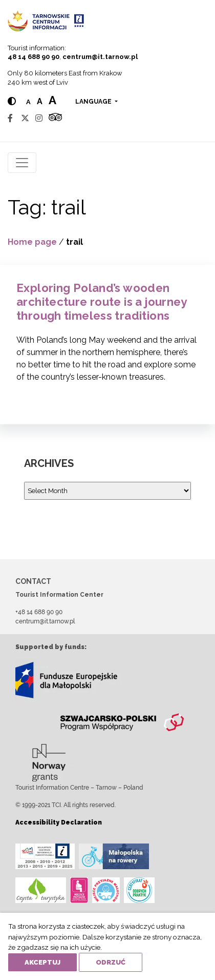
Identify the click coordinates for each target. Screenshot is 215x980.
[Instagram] (39, 118)
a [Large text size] (52, 100)
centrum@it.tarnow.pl (100, 57)
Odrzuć (111, 962)
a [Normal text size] (28, 102)
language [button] (94, 102)
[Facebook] (10, 118)
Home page (32, 242)
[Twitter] (25, 118)
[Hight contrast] (12, 101)
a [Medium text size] (40, 101)
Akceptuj (42, 962)
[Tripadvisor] (55, 118)
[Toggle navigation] (22, 163)
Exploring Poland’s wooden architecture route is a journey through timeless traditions (102, 302)
